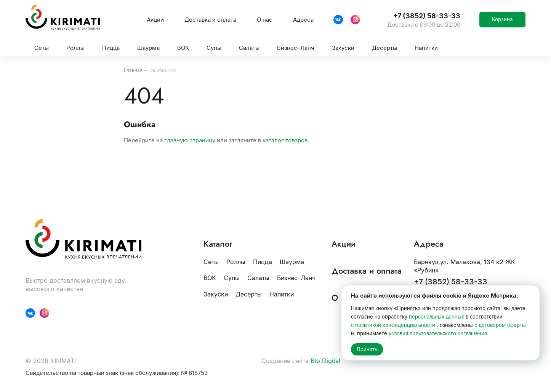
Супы (232, 278)
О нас (265, 20)
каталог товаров (285, 140)
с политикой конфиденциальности (393, 325)
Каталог (218, 244)
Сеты (211, 262)
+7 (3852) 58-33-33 (451, 282)
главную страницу (190, 140)
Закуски (216, 294)
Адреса (303, 20)
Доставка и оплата (210, 20)
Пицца (263, 262)
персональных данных (436, 317)
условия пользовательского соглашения (438, 333)
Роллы (236, 262)
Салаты (258, 278)
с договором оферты (500, 325)
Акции (155, 20)
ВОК (210, 278)
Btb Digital (325, 361)
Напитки (282, 294)
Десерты (249, 294)
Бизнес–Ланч (296, 278)
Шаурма (292, 262)
